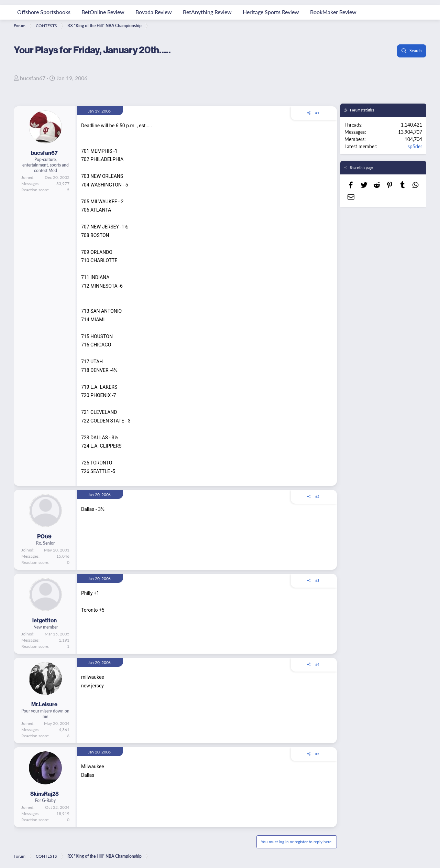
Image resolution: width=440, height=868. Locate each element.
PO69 (44, 536)
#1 (317, 113)
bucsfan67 (33, 78)
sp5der (415, 146)
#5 (317, 754)
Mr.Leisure (44, 704)
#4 (317, 664)
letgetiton (45, 620)
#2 (317, 496)
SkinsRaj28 (45, 794)
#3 (317, 580)
